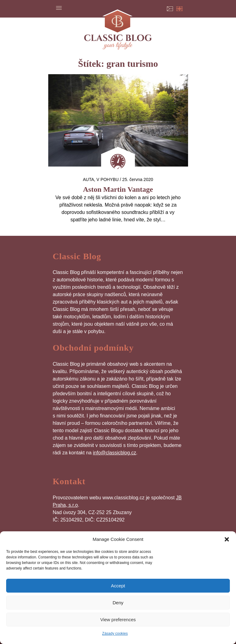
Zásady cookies (115, 634)
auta (88, 179)
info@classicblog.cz (114, 453)
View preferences (118, 620)
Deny (118, 603)
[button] (227, 539)
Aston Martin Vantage (118, 189)
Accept (118, 586)
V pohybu (108, 179)
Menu (59, 8)
